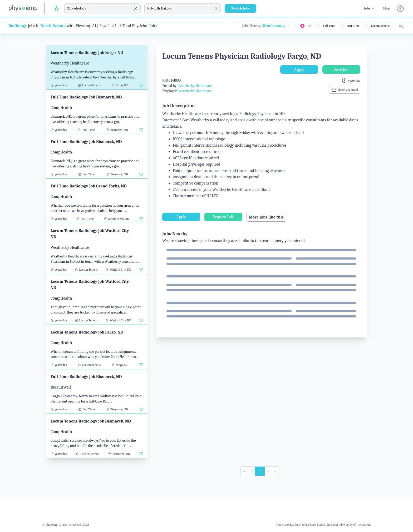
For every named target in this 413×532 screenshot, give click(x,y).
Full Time (329, 26)
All (309, 26)
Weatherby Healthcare (195, 86)
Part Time (353, 26)
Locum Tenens (380, 26)
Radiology (18, 26)
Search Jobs (240, 8)
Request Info (223, 217)
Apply (299, 69)
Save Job (341, 69)
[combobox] (102, 8)
